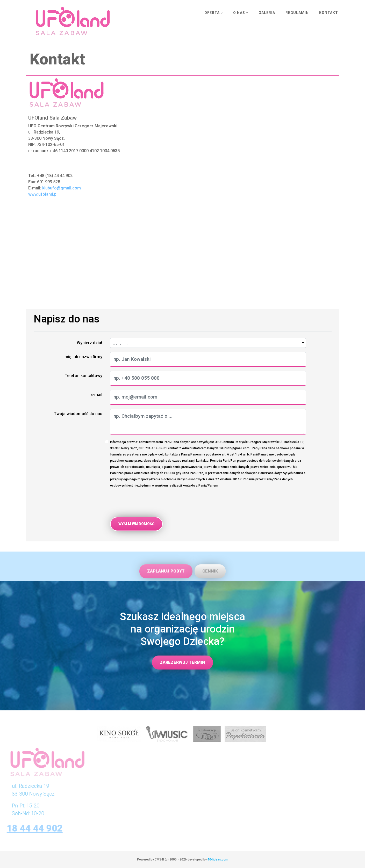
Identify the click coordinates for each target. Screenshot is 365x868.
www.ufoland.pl (43, 194)
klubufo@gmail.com (62, 188)
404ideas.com (218, 859)
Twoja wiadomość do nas (78, 414)
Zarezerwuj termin (182, 662)
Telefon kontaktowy (84, 376)
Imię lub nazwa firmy (83, 357)
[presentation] (149, 503)
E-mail (96, 395)
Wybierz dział (90, 343)
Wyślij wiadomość (136, 524)
